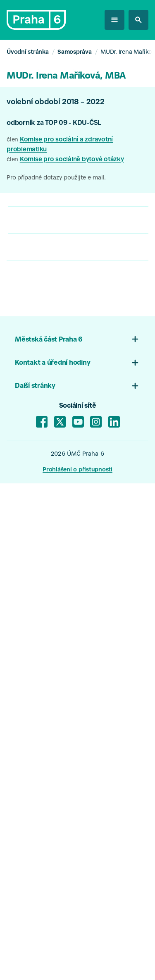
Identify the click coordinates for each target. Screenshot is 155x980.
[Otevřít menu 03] (135, 386)
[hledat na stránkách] (138, 20)
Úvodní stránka (28, 52)
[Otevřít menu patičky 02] (135, 363)
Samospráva (75, 52)
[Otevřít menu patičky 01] (135, 339)
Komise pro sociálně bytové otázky (72, 160)
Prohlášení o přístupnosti (77, 470)
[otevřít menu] (114, 20)
